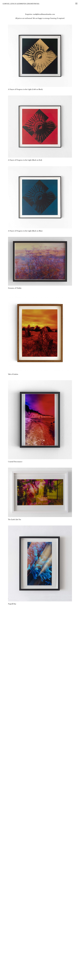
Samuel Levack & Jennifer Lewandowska (21, 4)
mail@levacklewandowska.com (44, 14)
